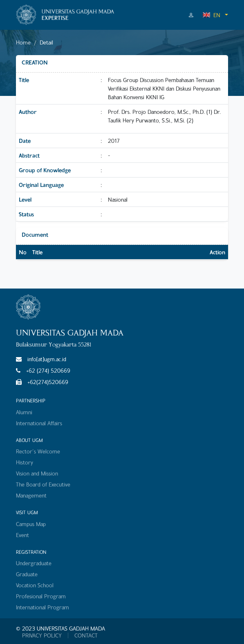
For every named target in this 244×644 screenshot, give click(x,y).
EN (211, 15)
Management (31, 495)
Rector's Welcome (38, 451)
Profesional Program (41, 596)
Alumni (24, 412)
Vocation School (35, 585)
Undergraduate (34, 563)
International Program (43, 607)
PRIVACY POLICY (42, 635)
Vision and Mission (37, 473)
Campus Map (31, 524)
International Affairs (39, 423)
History (25, 462)
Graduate (27, 574)
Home (23, 42)
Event (22, 535)
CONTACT (86, 635)
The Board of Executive (43, 484)
